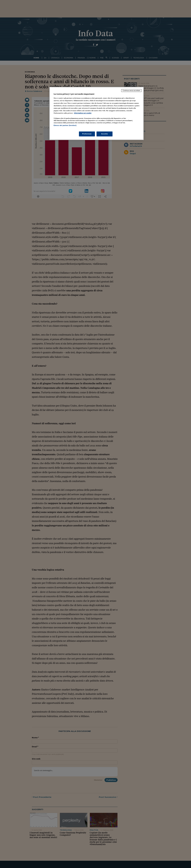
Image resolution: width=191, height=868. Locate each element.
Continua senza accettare (131, 90)
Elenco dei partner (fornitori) (65, 125)
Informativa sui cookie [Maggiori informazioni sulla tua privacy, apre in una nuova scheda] (83, 113)
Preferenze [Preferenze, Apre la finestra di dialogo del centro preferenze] (87, 134)
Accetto (105, 134)
